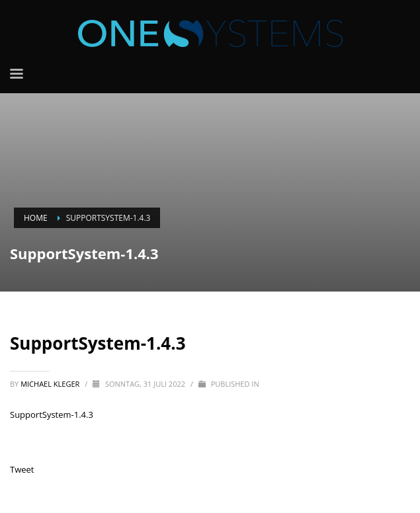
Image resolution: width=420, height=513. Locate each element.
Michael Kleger (51, 384)
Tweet (22, 469)
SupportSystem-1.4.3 (52, 414)
